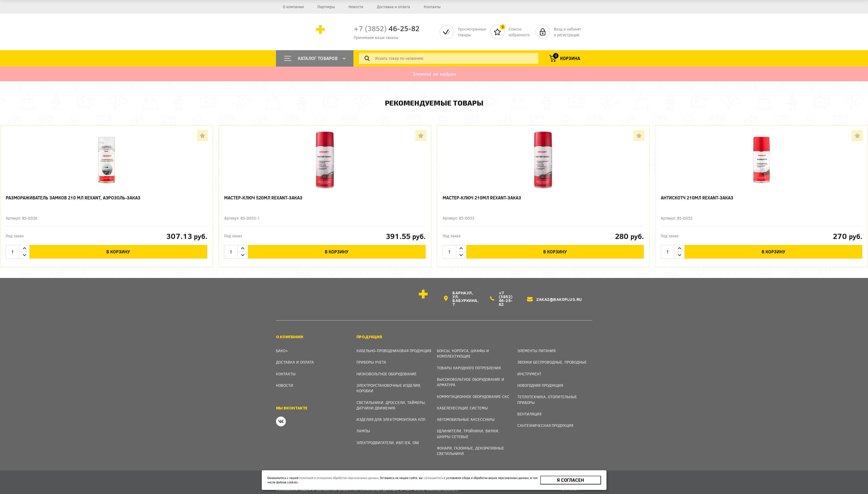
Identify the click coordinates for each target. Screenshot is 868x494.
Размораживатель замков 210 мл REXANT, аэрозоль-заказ (73, 198)
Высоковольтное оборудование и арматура (471, 374)
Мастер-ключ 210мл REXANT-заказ (482, 198)
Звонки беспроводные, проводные (552, 354)
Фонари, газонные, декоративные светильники (471, 443)
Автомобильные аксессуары (466, 411)
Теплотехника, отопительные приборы (547, 392)
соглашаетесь (432, 478)
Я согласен (571, 480)
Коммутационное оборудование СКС (473, 388)
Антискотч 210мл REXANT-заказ (697, 198)
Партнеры (326, 7)
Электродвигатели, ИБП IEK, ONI (388, 435)
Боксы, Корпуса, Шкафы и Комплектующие (463, 345)
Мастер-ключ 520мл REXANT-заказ (263, 198)
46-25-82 (387, 28)
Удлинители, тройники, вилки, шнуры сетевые (468, 426)
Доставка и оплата (394, 7)
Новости (356, 7)
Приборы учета (371, 354)
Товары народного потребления (469, 360)
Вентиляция (529, 406)
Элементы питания (536, 343)
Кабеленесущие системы (462, 400)
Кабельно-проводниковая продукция (394, 343)
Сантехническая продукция (545, 417)
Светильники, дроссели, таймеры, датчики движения (391, 397)
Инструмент (529, 366)
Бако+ (282, 343)
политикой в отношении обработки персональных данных (338, 478)
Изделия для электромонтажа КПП (391, 411)
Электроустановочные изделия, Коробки (389, 380)
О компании (293, 7)
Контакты (432, 7)
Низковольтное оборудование (387, 366)
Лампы (363, 423)
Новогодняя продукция (540, 377)
